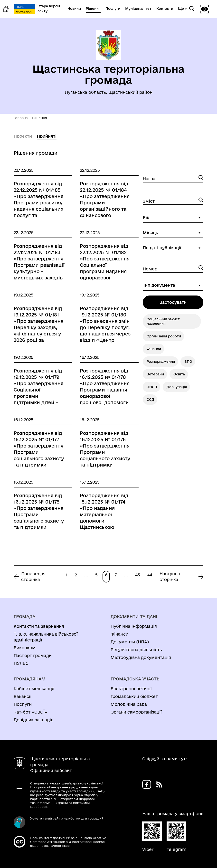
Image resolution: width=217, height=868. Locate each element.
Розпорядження (161, 362)
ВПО (188, 362)
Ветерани (155, 374)
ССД (150, 400)
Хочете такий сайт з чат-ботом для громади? (67, 818)
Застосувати (173, 302)
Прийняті (47, 136)
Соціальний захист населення (163, 321)
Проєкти (23, 136)
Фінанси (154, 349)
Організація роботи (164, 336)
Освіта (179, 374)
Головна (21, 118)
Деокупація (177, 387)
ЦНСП (152, 387)
